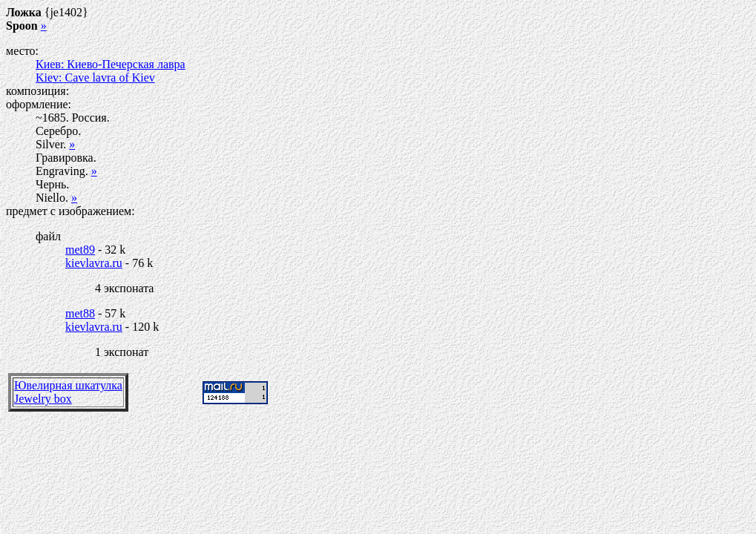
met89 (80, 250)
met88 (80, 313)
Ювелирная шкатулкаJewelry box (68, 392)
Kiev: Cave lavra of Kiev (95, 78)
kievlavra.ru (94, 263)
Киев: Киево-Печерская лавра (111, 64)
